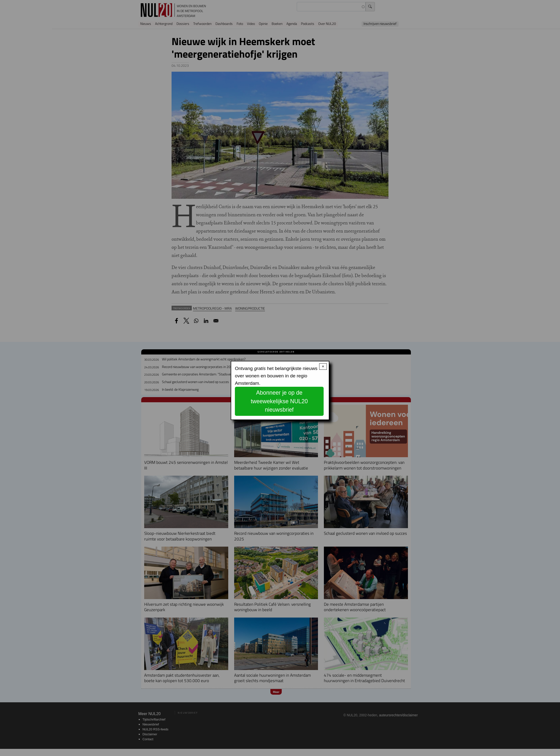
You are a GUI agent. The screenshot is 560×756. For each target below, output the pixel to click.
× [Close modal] (323, 366)
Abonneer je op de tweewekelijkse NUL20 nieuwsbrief (279, 401)
